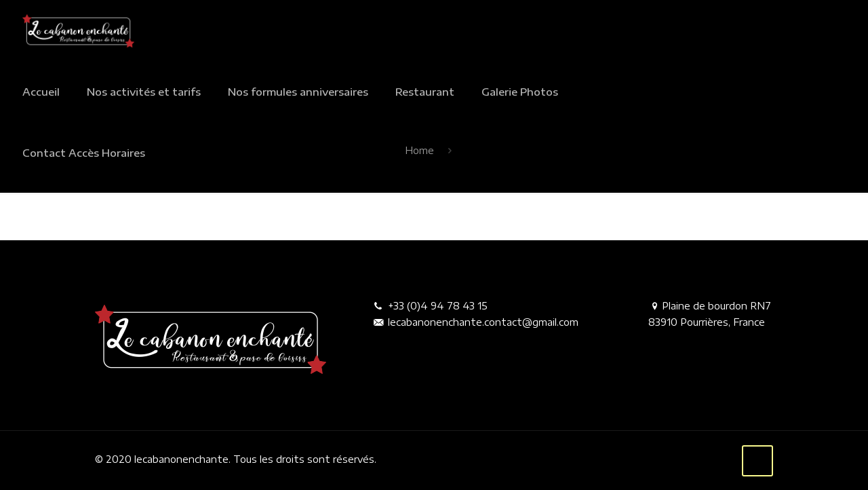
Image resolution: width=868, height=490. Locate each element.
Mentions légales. (419, 459)
